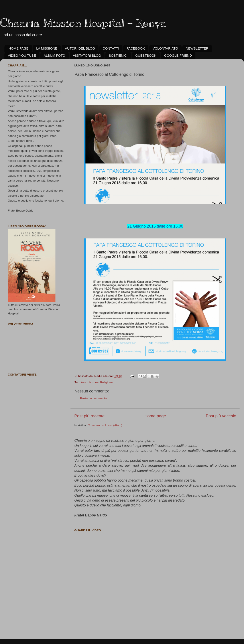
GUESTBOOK (146, 55)
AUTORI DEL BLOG (80, 48)
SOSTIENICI (118, 55)
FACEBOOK (136, 48)
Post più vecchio (221, 416)
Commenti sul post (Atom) (105, 425)
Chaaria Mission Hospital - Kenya (83, 23)
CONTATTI (111, 48)
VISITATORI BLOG (87, 55)
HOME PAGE (19, 48)
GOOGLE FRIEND (178, 55)
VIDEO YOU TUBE (22, 55)
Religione (106, 382)
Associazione (90, 382)
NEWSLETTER (197, 48)
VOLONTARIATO (165, 48)
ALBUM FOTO (54, 55)
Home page (155, 416)
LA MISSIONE (47, 48)
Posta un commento (93, 398)
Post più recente (90, 416)
